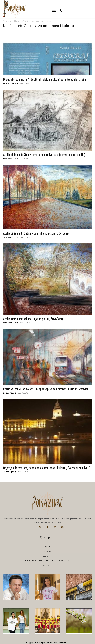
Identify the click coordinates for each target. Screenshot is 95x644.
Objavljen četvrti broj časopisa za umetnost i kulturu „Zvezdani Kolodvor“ (46, 468)
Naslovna (7, 21)
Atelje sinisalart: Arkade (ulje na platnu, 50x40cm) (33, 319)
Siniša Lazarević (11, 159)
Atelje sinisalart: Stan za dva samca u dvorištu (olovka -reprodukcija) (44, 154)
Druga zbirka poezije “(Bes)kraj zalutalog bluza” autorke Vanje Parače (44, 79)
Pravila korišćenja (60, 643)
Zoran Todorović (11, 83)
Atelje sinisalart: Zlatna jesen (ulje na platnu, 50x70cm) (36, 233)
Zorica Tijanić (10, 393)
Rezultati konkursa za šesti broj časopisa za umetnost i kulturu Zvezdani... (47, 389)
